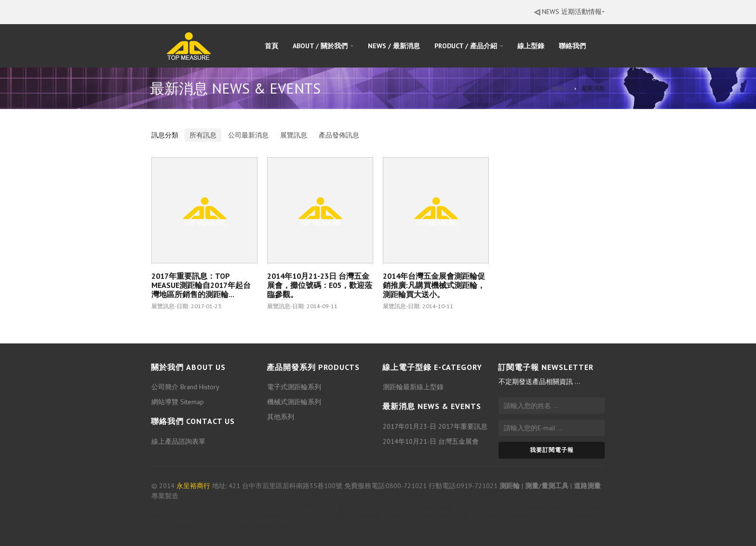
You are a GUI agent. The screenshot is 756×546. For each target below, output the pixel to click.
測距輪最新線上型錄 (413, 387)
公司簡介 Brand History (185, 387)
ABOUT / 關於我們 (323, 46)
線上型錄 (531, 46)
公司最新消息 (248, 135)
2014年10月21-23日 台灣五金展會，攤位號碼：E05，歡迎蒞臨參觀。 (320, 285)
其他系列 (281, 417)
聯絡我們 (572, 46)
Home (559, 88)
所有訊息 (203, 135)
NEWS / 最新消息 (394, 46)
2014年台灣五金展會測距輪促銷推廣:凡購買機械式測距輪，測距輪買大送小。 (434, 285)
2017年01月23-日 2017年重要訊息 (435, 426)
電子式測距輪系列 (294, 387)
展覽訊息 (294, 135)
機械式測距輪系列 (294, 402)
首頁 (271, 46)
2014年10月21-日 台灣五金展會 (431, 441)
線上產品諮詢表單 (178, 441)
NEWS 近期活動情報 (569, 12)
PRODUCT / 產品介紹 (469, 46)
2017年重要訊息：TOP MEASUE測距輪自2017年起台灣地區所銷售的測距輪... (201, 285)
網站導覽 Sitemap (178, 402)
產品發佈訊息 (339, 135)
